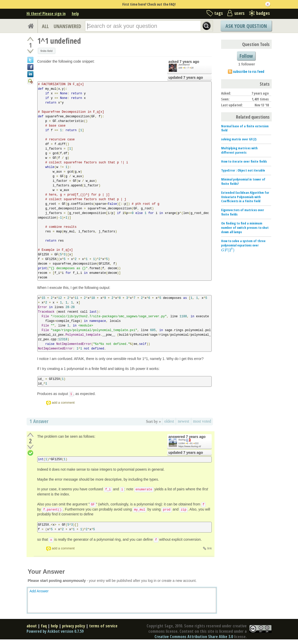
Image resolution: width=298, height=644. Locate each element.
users (240, 13)
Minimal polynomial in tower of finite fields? (243, 181)
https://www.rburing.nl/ (190, 446)
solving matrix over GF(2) (239, 139)
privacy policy (74, 626)
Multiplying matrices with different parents (239, 150)
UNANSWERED (67, 26)
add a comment (63, 403)
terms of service (103, 626)
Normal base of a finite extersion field (245, 128)
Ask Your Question (246, 26)
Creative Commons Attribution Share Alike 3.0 (194, 637)
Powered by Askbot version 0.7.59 (55, 631)
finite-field (47, 51)
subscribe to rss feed (249, 71)
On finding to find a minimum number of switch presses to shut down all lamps (245, 228)
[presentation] (228, 250)
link (209, 548)
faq (44, 626)
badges (263, 13)
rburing (182, 440)
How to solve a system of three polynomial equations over (243, 245)
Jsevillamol (184, 65)
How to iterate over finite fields (244, 161)
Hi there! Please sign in (46, 14)
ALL (45, 26)
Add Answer (39, 591)
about (32, 626)
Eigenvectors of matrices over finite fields (243, 212)
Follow (246, 56)
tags (219, 13)
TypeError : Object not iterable (243, 170)
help (75, 14)
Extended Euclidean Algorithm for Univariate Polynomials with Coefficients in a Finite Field (245, 197)
